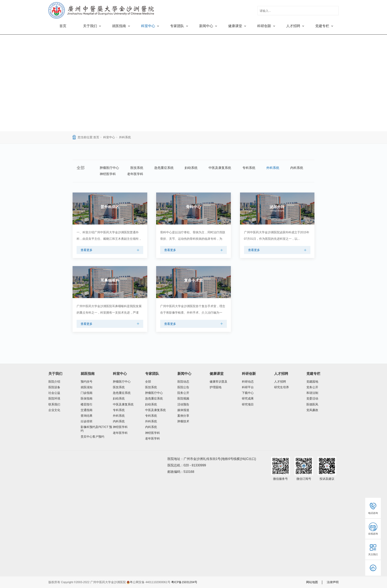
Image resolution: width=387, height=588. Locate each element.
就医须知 (87, 387)
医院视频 (183, 398)
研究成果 (248, 398)
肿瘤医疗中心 (109, 168)
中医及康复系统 (220, 168)
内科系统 (297, 168)
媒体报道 (183, 410)
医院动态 (183, 382)
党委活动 (312, 398)
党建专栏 (313, 374)
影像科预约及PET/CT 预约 (96, 429)
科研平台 (248, 387)
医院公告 (183, 387)
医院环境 (54, 398)
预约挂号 (87, 382)
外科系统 (125, 137)
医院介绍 (54, 382)
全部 (148, 382)
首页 (63, 26)
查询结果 (87, 416)
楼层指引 (87, 404)
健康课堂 (217, 374)
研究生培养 (282, 387)
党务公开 (312, 387)
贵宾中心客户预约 (92, 437)
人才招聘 (281, 374)
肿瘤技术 (183, 421)
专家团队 (152, 374)
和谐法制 (312, 393)
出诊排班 (87, 421)
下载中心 (248, 393)
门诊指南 (87, 393)
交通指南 (87, 410)
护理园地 (216, 387)
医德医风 (312, 404)
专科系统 (249, 168)
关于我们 (55, 374)
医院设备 (54, 387)
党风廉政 (312, 410)
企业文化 (54, 410)
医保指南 (87, 398)
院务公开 (183, 393)
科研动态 (248, 382)
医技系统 (137, 168)
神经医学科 (108, 174)
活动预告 (183, 404)
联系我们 (54, 404)
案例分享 (183, 416)
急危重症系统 (164, 168)
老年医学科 (135, 174)
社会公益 (54, 393)
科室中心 (109, 137)
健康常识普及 (218, 382)
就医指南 (88, 374)
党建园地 (312, 382)
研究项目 (248, 404)
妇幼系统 (191, 168)
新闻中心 (184, 374)
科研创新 (249, 374)
